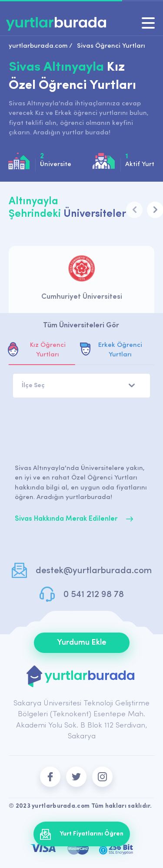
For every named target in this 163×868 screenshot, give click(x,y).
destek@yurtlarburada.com (93, 571)
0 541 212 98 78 (94, 595)
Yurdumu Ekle (82, 643)
